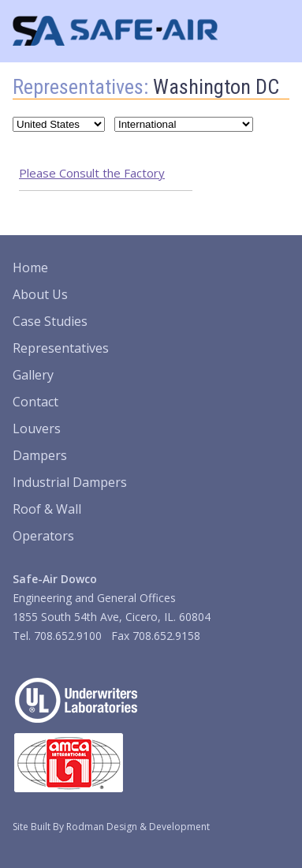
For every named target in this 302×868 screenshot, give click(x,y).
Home (30, 268)
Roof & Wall (47, 509)
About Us (40, 294)
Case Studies (50, 321)
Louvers (37, 428)
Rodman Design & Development (138, 827)
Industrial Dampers (70, 482)
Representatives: (80, 87)
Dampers (40, 455)
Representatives (61, 348)
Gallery (33, 375)
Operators (43, 536)
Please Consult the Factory (92, 173)
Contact (35, 402)
